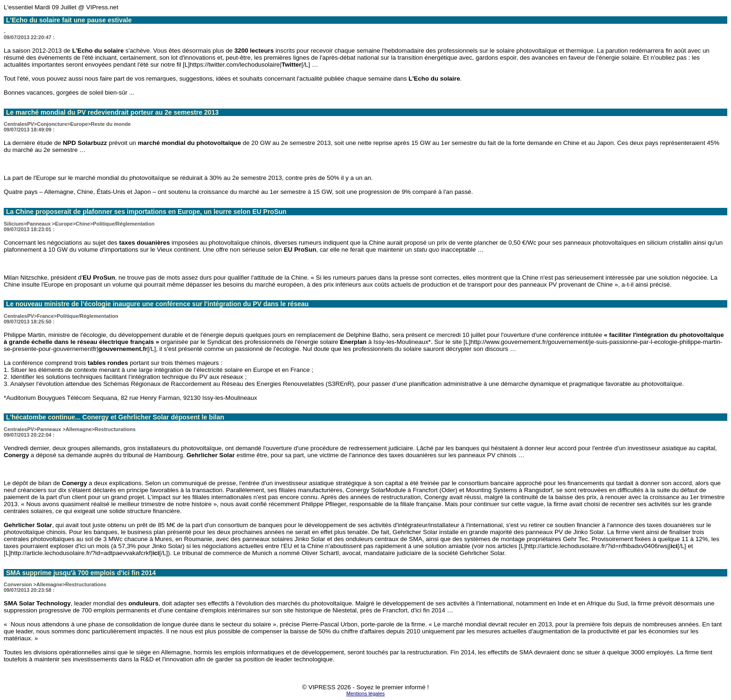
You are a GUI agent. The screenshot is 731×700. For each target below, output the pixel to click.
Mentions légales (366, 693)
